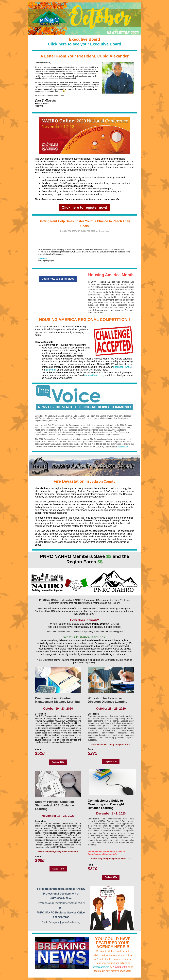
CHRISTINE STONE (70, 231)
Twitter (128, 367)
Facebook (118, 367)
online (99, 446)
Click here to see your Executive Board (84, 44)
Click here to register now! (84, 207)
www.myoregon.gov (46, 261)
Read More (123, 446)
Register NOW (111, 762)
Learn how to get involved (58, 279)
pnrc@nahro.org (71, 922)
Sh (43, 922)
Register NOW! (58, 762)
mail (107, 446)
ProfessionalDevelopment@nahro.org (61, 903)
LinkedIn (50, 370)
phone (114, 446)
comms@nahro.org (94, 375)
